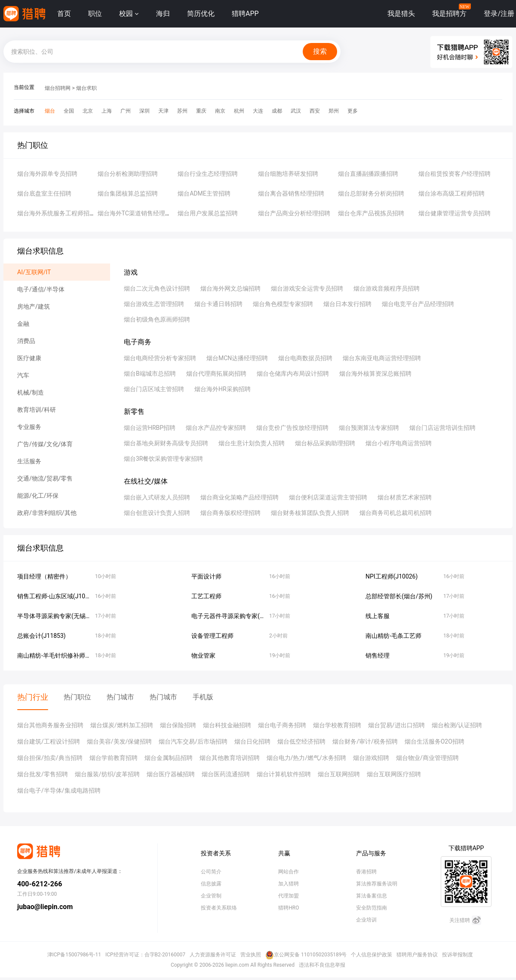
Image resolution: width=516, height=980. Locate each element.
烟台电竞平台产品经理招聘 (418, 304)
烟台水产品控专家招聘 (216, 428)
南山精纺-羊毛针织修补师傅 (54, 655)
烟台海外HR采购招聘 (223, 389)
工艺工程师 (206, 596)
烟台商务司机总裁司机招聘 (396, 513)
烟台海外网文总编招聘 (230, 288)
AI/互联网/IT (34, 272)
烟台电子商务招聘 (282, 725)
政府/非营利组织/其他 (47, 513)
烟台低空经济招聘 (301, 741)
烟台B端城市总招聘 (150, 374)
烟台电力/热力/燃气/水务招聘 (306, 758)
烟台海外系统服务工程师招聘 (56, 213)
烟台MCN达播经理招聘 (237, 358)
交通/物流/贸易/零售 (45, 478)
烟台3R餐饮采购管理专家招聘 (164, 459)
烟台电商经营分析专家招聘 (160, 358)
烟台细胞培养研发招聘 (288, 174)
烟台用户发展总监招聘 (208, 213)
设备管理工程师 (212, 636)
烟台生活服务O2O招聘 (435, 741)
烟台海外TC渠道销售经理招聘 (137, 213)
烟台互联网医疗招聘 (394, 774)
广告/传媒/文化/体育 (45, 444)
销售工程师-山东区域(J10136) (57, 596)
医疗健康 (29, 358)
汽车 (23, 375)
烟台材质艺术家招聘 (405, 497)
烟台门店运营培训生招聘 (442, 428)
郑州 (334, 111)
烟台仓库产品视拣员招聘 (371, 213)
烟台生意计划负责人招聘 (252, 443)
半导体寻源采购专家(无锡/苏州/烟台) (67, 616)
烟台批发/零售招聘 (43, 774)
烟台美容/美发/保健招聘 (120, 741)
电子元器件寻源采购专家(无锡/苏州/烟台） (249, 616)
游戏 (131, 272)
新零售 (134, 412)
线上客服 (378, 616)
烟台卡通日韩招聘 (218, 304)
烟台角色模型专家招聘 (283, 304)
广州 (126, 111)
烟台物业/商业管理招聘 (427, 758)
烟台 (50, 111)
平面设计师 (206, 576)
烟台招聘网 (58, 88)
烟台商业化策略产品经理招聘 (240, 497)
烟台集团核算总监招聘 (128, 193)
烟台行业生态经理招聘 (208, 174)
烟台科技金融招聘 (227, 725)
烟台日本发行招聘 (347, 304)
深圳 (144, 111)
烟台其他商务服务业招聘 (50, 725)
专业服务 (29, 427)
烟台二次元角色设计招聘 (157, 288)
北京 (88, 111)
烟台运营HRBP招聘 (150, 428)
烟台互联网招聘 (339, 774)
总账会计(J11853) (41, 636)
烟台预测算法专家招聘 (369, 428)
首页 (64, 14)
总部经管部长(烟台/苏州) (399, 596)
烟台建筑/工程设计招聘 (49, 741)
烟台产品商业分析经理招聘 (294, 213)
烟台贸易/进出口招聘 (396, 725)
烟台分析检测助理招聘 (128, 174)
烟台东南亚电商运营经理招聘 (382, 358)
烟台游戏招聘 (371, 758)
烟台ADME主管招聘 (204, 193)
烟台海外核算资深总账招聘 (375, 374)
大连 (258, 111)
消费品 (26, 341)
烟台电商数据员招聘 (305, 358)
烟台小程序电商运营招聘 (399, 443)
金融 (23, 324)
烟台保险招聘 (178, 725)
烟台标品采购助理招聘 (325, 443)
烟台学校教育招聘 (337, 725)
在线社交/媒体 (146, 481)
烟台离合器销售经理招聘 (291, 193)
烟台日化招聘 (252, 741)
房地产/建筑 (34, 306)
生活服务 (29, 461)
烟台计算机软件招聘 (284, 774)
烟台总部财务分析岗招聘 (371, 193)
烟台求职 (86, 88)
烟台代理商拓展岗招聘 (216, 374)
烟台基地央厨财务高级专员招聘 (166, 443)
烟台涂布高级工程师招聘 (451, 193)
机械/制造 (31, 392)
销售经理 (378, 655)
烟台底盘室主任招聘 (44, 193)
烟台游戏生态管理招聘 (154, 304)
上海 (107, 111)
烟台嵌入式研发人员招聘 (157, 497)
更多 (353, 111)
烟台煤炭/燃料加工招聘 (122, 725)
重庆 (201, 111)
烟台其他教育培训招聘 (230, 758)
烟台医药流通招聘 (226, 774)
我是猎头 (401, 14)
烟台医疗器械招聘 (171, 774)
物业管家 (203, 655)
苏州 (182, 111)
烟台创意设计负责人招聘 (157, 513)
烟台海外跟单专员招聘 (47, 174)
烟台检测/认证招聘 (457, 725)
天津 (163, 111)
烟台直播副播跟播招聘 (368, 174)
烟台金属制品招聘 (169, 758)
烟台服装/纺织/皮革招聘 (107, 774)
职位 (95, 14)
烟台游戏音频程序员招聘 (387, 288)
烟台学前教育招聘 (114, 758)
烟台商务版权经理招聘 (230, 513)
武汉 (296, 111)
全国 (69, 111)
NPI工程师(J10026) (392, 576)
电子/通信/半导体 (41, 289)
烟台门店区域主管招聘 (154, 389)
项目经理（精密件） (44, 576)
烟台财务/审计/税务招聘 (365, 741)
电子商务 (138, 342)
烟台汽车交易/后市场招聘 (193, 741)
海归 (163, 14)
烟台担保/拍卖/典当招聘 (50, 758)
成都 (277, 111)
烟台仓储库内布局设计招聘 (293, 374)
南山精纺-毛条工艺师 (393, 636)
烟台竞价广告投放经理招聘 (292, 428)
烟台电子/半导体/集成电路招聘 (59, 790)
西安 (315, 111)
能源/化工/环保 (38, 496)
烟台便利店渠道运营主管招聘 (328, 497)
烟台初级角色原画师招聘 (157, 319)
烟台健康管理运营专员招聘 (455, 213)
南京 (220, 111)
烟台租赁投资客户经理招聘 (455, 174)
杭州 (239, 111)
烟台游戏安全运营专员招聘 (307, 288)
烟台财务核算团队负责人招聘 (310, 513)
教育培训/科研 (37, 410)
